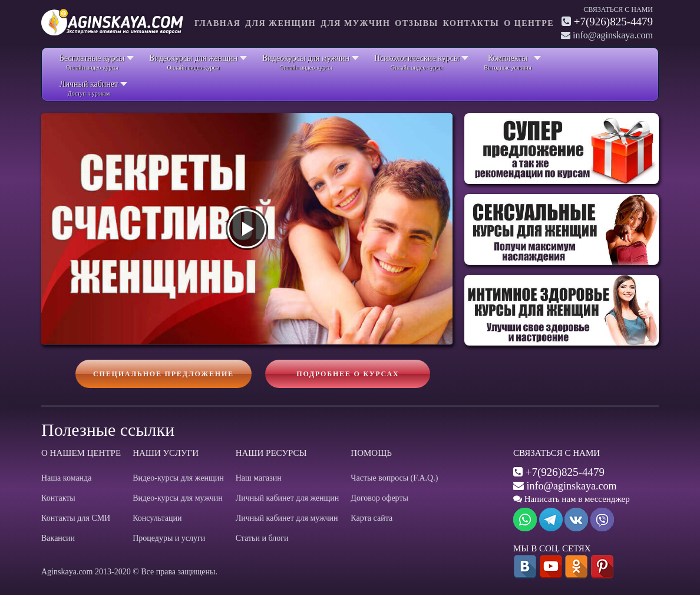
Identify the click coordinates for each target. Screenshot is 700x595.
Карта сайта (372, 518)
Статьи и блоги (262, 538)
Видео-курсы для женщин (178, 478)
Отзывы (416, 23)
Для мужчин (355, 23)
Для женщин (280, 23)
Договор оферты (379, 498)
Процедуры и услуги (169, 538)
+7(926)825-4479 (613, 22)
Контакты (471, 23)
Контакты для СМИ (76, 518)
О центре (529, 23)
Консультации (157, 518)
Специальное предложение (164, 374)
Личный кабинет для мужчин (287, 518)
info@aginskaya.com (572, 486)
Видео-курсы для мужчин (178, 498)
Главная (217, 23)
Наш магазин (259, 478)
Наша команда (66, 478)
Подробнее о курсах (348, 374)
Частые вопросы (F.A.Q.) (394, 478)
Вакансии (58, 538)
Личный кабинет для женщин (288, 498)
